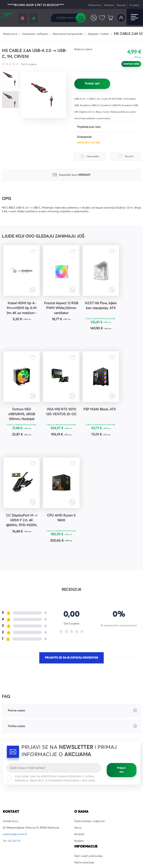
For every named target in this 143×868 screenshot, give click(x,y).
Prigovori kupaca (85, 771)
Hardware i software (35, 34)
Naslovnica (10, 34)
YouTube (8, 799)
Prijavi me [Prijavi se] (122, 665)
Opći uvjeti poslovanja (88, 751)
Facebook (9, 786)
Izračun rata (131, 64)
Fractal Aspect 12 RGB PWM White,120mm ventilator (54, 309)
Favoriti (102, 18)
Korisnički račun (121, 18)
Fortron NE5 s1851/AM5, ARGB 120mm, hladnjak (124, 308)
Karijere (79, 736)
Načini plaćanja (84, 758)
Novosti (121, 5)
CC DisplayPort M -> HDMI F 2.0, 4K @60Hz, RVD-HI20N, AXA (89, 415)
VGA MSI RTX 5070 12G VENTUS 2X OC (19, 415)
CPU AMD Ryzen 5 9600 (124, 412)
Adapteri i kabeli (98, 34)
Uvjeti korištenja (111, 840)
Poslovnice (94, 5)
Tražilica (81, 18)
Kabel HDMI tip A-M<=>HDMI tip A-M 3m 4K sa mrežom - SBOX (19, 309)
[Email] (54, 663)
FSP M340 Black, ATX (54, 412)
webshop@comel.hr (15, 729)
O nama (134, 5)
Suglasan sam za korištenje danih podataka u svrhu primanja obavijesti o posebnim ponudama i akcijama (51, 674)
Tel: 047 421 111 (12, 736)
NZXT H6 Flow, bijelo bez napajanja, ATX (89, 308)
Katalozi (109, 5)
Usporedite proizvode (94, 18)
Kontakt (79, 729)
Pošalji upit (92, 84)
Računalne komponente (68, 34)
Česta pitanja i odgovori (90, 716)
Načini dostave (84, 764)
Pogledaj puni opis (89, 127)
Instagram (9, 792)
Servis (78, 723)
